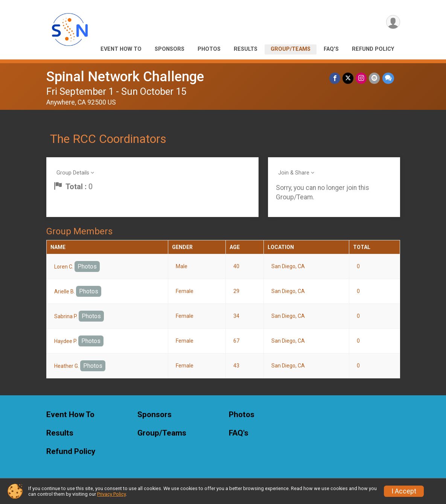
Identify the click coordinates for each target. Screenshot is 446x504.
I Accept (404, 491)
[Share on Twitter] (348, 78)
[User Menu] (393, 22)
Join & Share (294, 173)
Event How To (121, 49)
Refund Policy (373, 49)
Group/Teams (291, 49)
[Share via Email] (375, 78)
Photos (209, 49)
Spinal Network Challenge (125, 77)
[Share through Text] (388, 78)
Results (246, 49)
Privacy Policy (111, 494)
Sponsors (170, 49)
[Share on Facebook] (335, 78)
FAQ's (331, 49)
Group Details (73, 173)
